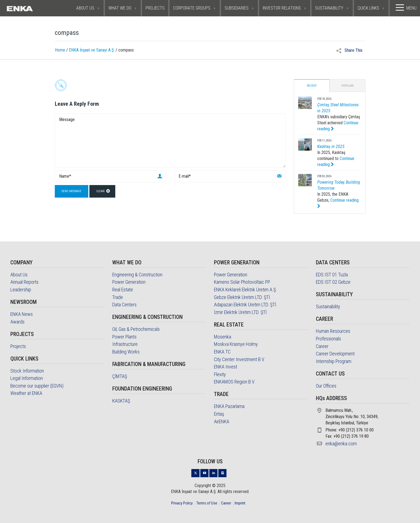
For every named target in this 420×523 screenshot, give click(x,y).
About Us (19, 275)
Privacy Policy (182, 503)
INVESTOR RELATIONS (282, 8)
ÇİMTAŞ (120, 376)
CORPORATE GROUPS (192, 8)
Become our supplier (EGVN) (37, 386)
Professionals (328, 339)
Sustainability (328, 307)
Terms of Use (207, 503)
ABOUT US (85, 8)
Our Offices (326, 386)
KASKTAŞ (121, 401)
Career (322, 346)
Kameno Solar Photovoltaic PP (242, 282)
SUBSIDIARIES (237, 8)
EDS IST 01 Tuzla (332, 275)
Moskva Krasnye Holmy (236, 344)
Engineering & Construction (137, 275)
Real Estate (123, 290)
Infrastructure (125, 344)
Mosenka (223, 337)
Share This (349, 50)
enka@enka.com (341, 444)
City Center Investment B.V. (239, 359)
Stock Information (27, 371)
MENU (405, 8)
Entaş (219, 414)
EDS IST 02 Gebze (333, 282)
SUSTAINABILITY (329, 8)
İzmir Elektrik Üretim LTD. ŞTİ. (241, 312)
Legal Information (27, 378)
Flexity (220, 374)
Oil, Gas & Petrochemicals (136, 329)
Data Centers (124, 305)
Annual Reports (24, 282)
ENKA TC (222, 352)
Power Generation (129, 282)
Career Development (335, 354)
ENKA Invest (226, 367)
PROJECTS (155, 8)
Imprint (240, 503)
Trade (118, 297)
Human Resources (333, 331)
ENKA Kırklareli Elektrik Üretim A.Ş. (245, 290)
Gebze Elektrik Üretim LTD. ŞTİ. (242, 297)
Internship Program (334, 361)
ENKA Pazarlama (229, 406)
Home (60, 50)
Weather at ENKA (26, 393)
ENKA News (22, 314)
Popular (348, 86)
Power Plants (124, 337)
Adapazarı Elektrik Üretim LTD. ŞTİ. (246, 305)
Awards (17, 322)
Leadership (21, 290)
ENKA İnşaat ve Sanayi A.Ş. (92, 50)
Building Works (126, 352)
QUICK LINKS (368, 8)
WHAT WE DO (120, 8)
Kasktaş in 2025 (331, 146)
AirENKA (222, 421)
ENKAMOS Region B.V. (235, 382)
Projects (18, 346)
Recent (312, 86)
